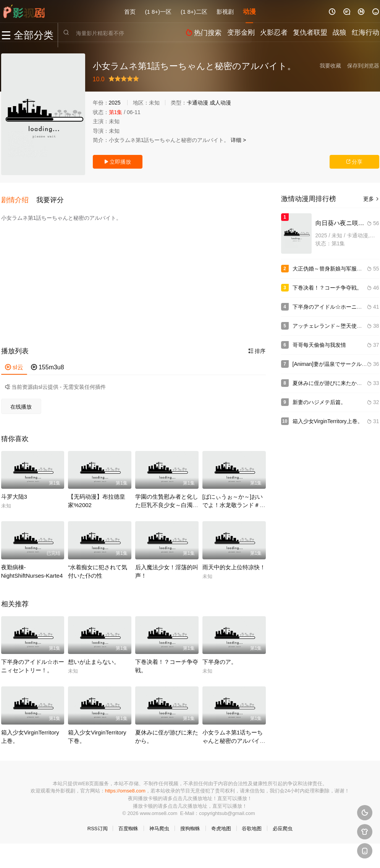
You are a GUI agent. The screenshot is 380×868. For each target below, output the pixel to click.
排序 (257, 347)
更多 (371, 199)
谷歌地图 (252, 825)
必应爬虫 (283, 825)
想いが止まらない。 (94, 658)
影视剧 (225, 11)
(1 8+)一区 (158, 11)
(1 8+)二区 (194, 11)
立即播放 (118, 162)
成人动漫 (220, 103)
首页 (130, 11)
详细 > (238, 140)
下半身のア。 (220, 658)
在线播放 (21, 403)
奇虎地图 (221, 825)
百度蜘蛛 (128, 825)
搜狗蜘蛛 (190, 825)
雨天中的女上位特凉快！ (234, 563)
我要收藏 (330, 66)
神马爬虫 (159, 825)
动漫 (249, 11)
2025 (115, 103)
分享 (354, 162)
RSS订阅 (98, 825)
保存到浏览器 (363, 66)
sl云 (14, 363)
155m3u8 (48, 363)
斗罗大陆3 (14, 493)
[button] (19, 198)
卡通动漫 (197, 103)
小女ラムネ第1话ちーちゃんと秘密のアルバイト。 (233, 737)
